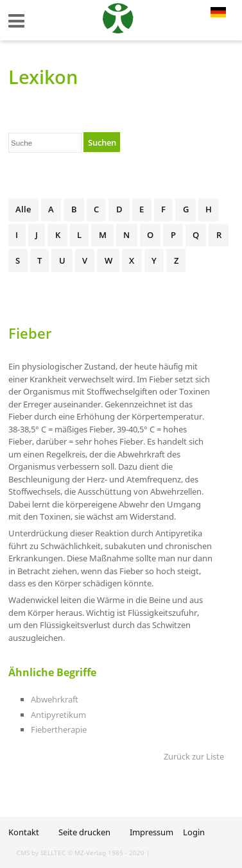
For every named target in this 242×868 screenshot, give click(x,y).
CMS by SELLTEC (41, 853)
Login (194, 832)
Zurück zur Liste (194, 756)
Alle (23, 209)
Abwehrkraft (55, 699)
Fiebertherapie (59, 729)
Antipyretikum (58, 715)
